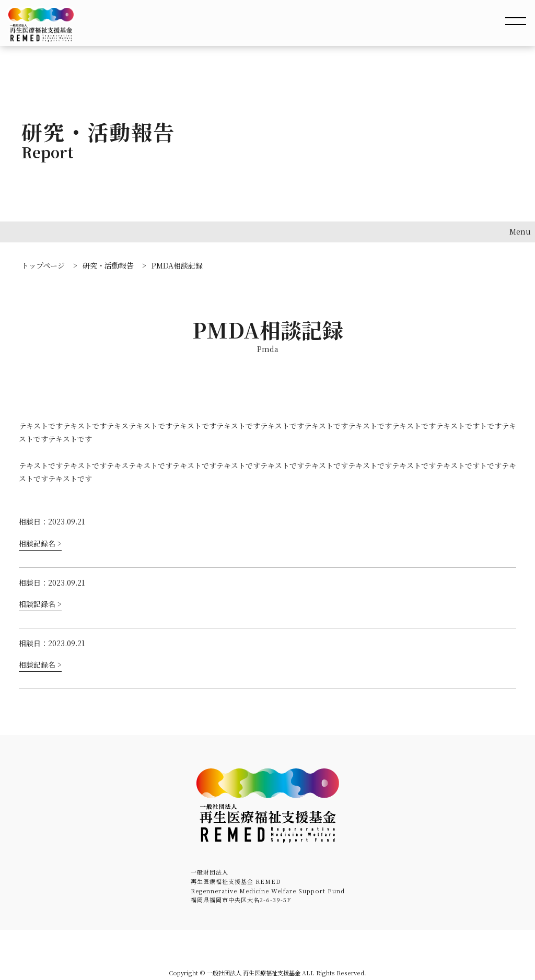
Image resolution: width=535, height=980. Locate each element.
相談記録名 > (40, 543)
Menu (520, 231)
